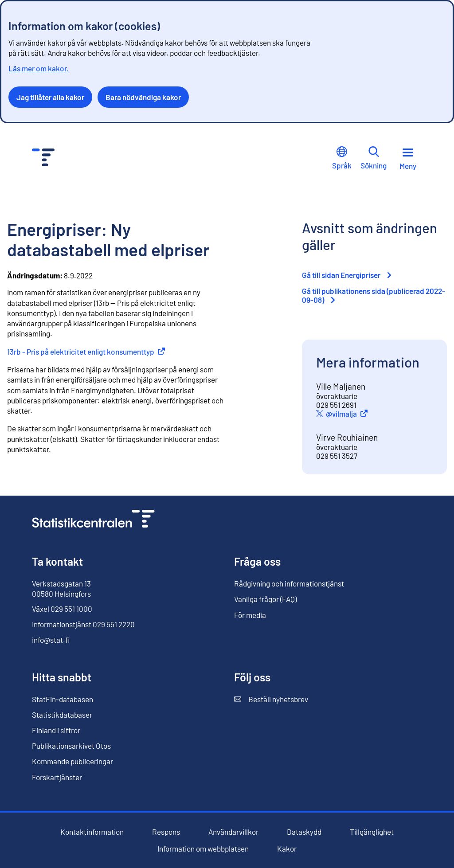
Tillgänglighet (372, 832)
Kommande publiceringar (72, 761)
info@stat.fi (51, 640)
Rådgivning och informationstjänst (289, 583)
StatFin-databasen (63, 699)
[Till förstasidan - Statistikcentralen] (43, 158)
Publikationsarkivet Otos (71, 746)
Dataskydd (304, 832)
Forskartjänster (57, 777)
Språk (342, 158)
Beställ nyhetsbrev (271, 699)
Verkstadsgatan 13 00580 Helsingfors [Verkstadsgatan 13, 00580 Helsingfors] (61, 588)
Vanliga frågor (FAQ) (265, 599)
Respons (166, 832)
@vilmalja (348, 414)
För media (250, 615)
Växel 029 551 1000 (62, 609)
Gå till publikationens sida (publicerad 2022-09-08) (374, 295)
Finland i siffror (56, 730)
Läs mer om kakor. (39, 68)
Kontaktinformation (92, 832)
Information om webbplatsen (203, 849)
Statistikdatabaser (62, 715)
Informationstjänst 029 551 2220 (83, 624)
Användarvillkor (233, 832)
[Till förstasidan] (93, 520)
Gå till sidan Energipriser (346, 275)
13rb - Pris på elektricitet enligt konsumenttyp (86, 352)
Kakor (287, 849)
